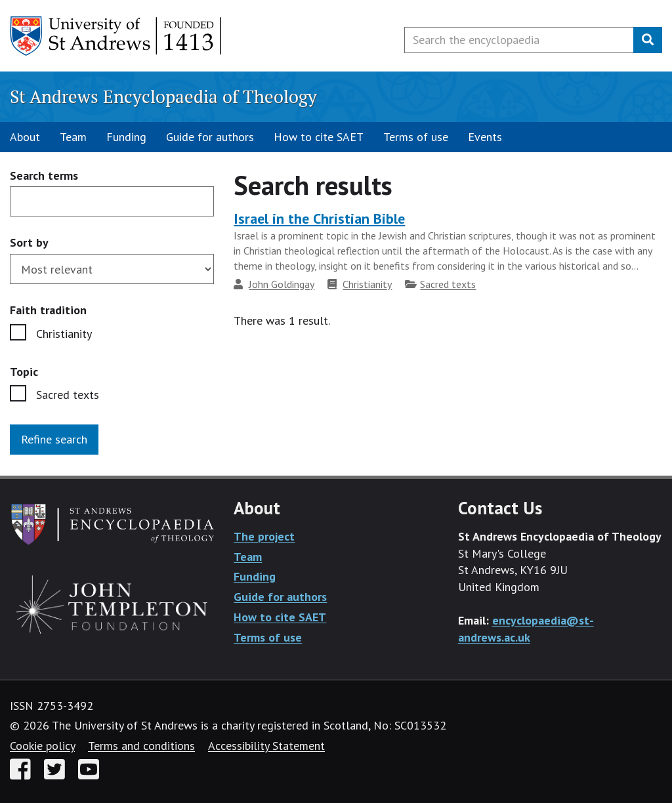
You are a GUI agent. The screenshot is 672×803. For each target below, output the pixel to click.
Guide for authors (210, 137)
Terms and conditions (141, 746)
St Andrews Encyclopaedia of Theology (163, 96)
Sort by (29, 242)
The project (264, 536)
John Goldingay (282, 284)
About (25, 137)
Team (73, 137)
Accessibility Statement (266, 746)
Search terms (44, 176)
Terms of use (416, 137)
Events (485, 137)
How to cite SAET (319, 137)
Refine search (54, 439)
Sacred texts (68, 395)
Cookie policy (42, 746)
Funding (126, 137)
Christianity (64, 334)
